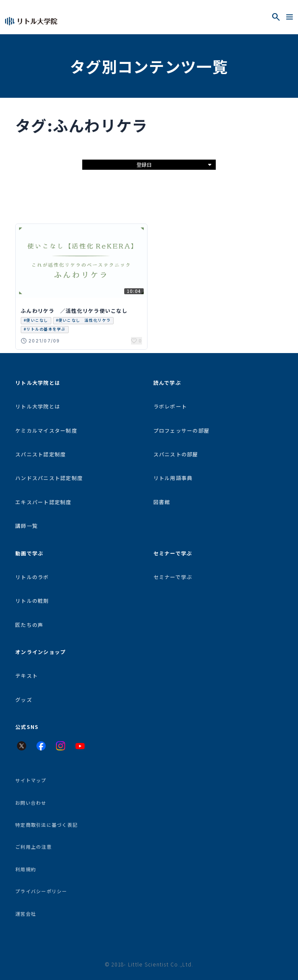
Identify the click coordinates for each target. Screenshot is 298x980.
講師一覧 (26, 526)
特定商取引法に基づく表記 (46, 825)
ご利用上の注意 (33, 847)
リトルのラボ (32, 577)
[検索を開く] (276, 17)
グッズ (24, 700)
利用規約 (26, 869)
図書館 (162, 502)
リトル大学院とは (38, 406)
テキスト (26, 675)
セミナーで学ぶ (173, 577)
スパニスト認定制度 (40, 454)
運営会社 (26, 914)
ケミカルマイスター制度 (46, 430)
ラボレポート (170, 406)
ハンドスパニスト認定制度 (49, 478)
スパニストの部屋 (176, 454)
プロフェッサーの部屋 (182, 430)
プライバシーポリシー (41, 891)
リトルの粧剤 (32, 600)
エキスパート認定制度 (43, 502)
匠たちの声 (29, 625)
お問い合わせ (31, 803)
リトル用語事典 (173, 478)
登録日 (174, 164)
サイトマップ (31, 780)
